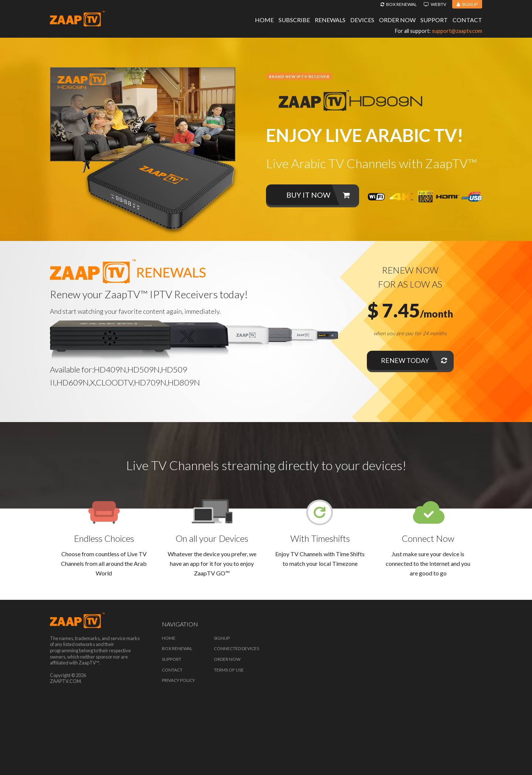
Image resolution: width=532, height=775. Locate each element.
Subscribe (294, 20)
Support (434, 20)
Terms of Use (229, 670)
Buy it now (318, 195)
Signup (467, 4)
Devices (362, 20)
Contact (467, 20)
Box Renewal (399, 4)
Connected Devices (236, 648)
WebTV (435, 4)
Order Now (397, 20)
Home (264, 20)
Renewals (330, 20)
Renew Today (414, 360)
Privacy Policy (178, 680)
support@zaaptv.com (457, 31)
